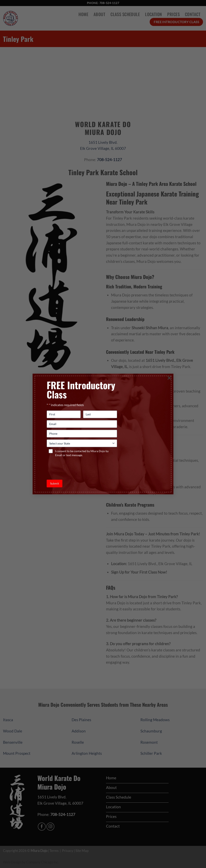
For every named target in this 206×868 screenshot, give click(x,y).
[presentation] (77, 467)
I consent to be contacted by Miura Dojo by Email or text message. (82, 453)
